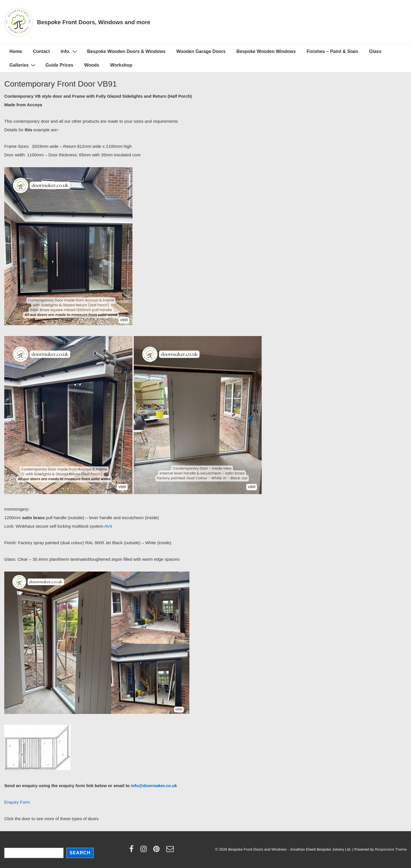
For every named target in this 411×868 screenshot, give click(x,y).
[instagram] (145, 851)
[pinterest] (158, 851)
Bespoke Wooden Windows (266, 51)
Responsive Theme (391, 849)
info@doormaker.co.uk (154, 786)
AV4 (108, 526)
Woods (92, 65)
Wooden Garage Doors (201, 51)
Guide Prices (60, 65)
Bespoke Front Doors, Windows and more (94, 22)
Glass (375, 51)
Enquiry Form (17, 802)
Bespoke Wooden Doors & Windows (126, 51)
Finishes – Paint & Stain (332, 51)
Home (16, 51)
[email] (171, 851)
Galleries (23, 65)
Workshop (121, 65)
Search (10, 844)
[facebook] (133, 851)
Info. (70, 51)
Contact (41, 51)
